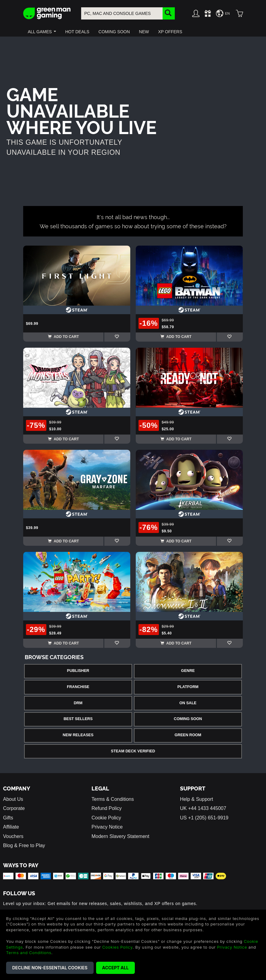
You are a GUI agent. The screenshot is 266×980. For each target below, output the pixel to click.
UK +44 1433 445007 (203, 808)
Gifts (8, 818)
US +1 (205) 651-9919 (204, 818)
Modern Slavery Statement (120, 836)
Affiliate (11, 827)
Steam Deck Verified (133, 751)
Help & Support (197, 799)
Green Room (188, 735)
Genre (188, 671)
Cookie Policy (106, 818)
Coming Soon (188, 719)
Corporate (14, 808)
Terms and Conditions (29, 953)
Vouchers (13, 836)
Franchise (78, 687)
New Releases (78, 735)
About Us (13, 799)
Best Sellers (78, 719)
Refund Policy (107, 808)
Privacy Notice (107, 827)
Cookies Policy (117, 947)
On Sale (188, 703)
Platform (188, 687)
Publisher (78, 671)
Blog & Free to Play (24, 845)
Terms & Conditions (113, 799)
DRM (78, 703)
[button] (42, 32)
